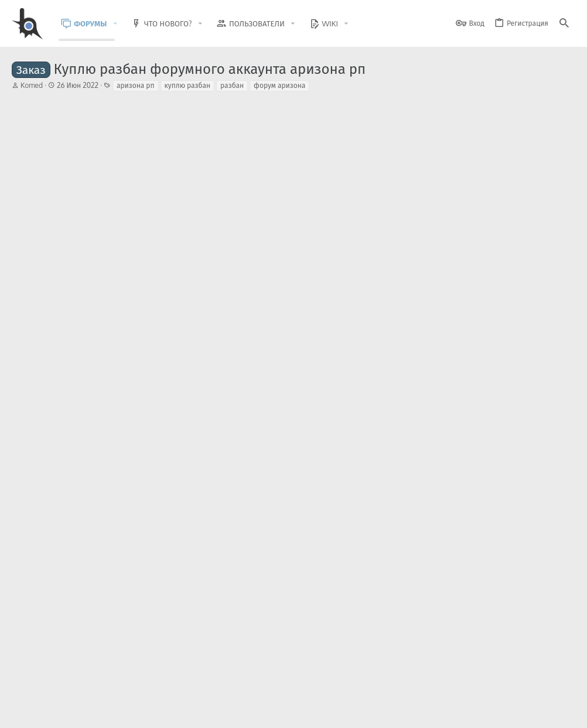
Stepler (114, 374)
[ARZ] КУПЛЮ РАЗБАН (118, 492)
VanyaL (67, 502)
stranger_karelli (126, 559)
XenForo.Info (86, 688)
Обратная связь (300, 712)
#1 (564, 140)
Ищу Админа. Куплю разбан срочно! (120, 400)
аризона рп (136, 85)
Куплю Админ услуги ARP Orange (114, 539)
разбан (232, 85)
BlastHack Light (41, 712)
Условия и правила (364, 712)
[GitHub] (562, 684)
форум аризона (279, 85)
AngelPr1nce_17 (79, 409)
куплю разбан (188, 85)
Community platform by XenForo (107, 678)
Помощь (166, 409)
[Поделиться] (549, 140)
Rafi (62, 548)
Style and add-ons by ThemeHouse (265, 678)
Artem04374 (75, 364)
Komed (32, 85)
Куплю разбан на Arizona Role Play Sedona (156, 446)
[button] (124, 24)
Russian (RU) (106, 712)
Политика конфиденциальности (455, 712)
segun (65, 456)
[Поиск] (564, 24)
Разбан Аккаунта (85, 353)
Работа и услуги (167, 364)
